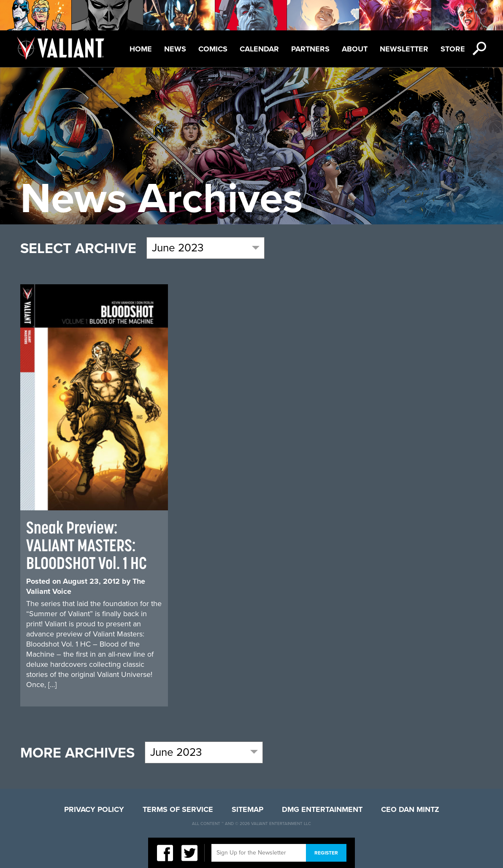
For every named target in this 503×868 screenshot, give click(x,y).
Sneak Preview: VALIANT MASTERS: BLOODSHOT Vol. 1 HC (87, 545)
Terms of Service (178, 809)
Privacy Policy (94, 809)
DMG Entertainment (322, 809)
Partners (310, 49)
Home (141, 49)
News (175, 49)
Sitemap (247, 809)
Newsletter (404, 49)
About (355, 49)
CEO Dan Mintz (410, 809)
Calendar (259, 49)
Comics (213, 49)
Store (453, 49)
